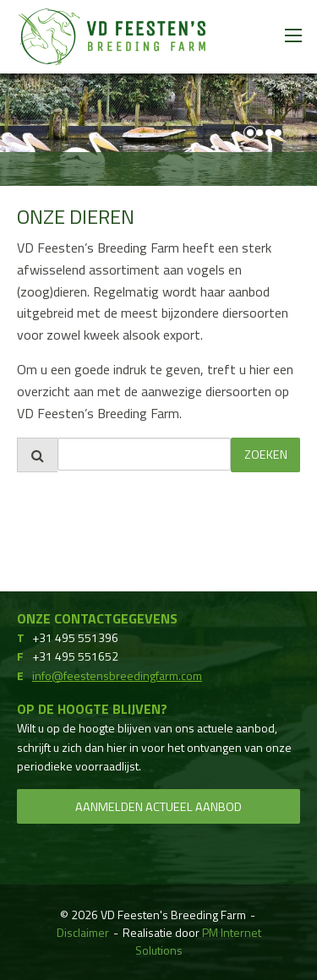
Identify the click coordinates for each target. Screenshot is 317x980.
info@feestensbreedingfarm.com (117, 675)
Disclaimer (83, 932)
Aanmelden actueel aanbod (158, 807)
